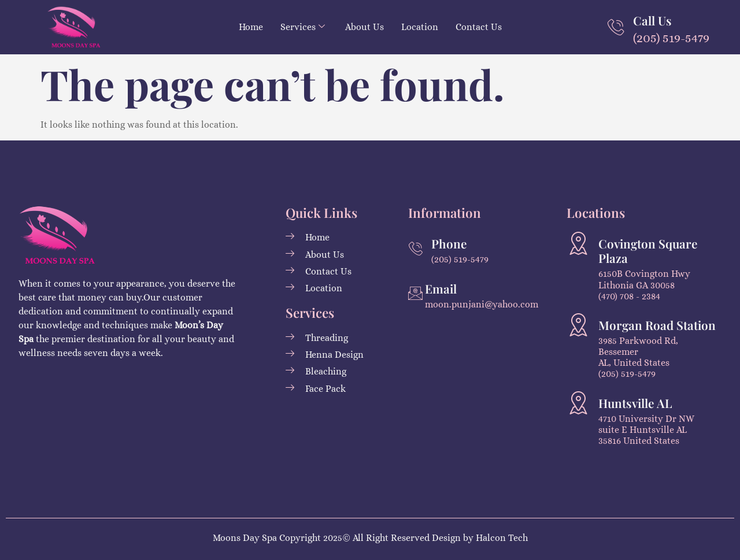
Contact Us (479, 27)
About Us (365, 27)
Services (303, 27)
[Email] (415, 293)
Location (420, 27)
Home (251, 27)
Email (441, 288)
